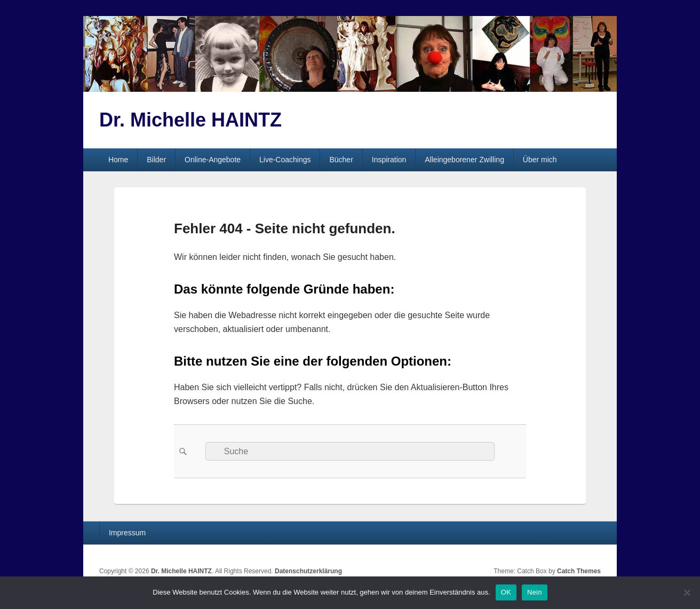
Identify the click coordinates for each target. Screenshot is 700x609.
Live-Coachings (285, 160)
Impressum (127, 533)
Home (118, 160)
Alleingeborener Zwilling (464, 160)
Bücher (341, 160)
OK (506, 592)
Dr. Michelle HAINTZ (190, 120)
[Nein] (687, 592)
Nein (535, 592)
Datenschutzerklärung (308, 571)
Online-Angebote (213, 160)
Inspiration (389, 160)
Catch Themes (579, 571)
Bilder (156, 160)
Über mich (540, 160)
